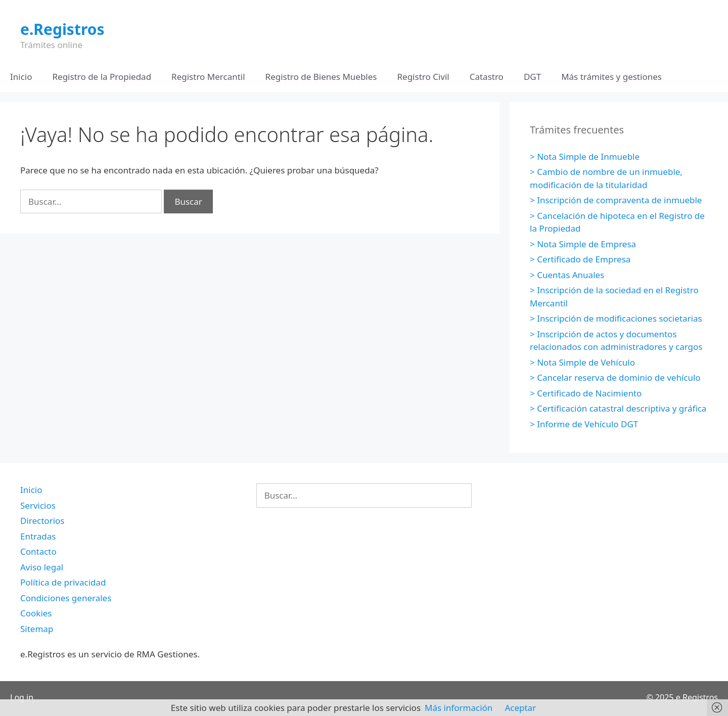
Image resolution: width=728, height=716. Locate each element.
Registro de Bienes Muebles (321, 77)
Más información (459, 708)
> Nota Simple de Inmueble (585, 156)
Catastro (487, 77)
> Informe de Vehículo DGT (584, 424)
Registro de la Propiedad (102, 77)
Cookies (36, 613)
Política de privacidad (63, 582)
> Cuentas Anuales (567, 275)
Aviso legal (42, 567)
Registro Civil (423, 77)
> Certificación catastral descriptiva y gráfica (618, 408)
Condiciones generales (66, 598)
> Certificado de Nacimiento (586, 393)
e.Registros (62, 29)
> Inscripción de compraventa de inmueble (616, 200)
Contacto (38, 551)
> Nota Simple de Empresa (583, 244)
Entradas (38, 536)
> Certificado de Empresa (580, 259)
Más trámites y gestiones (611, 77)
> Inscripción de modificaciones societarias (616, 318)
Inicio (21, 77)
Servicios (38, 505)
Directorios (42, 521)
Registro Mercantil (208, 77)
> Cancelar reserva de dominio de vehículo (615, 377)
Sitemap (37, 629)
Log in (22, 697)
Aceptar (520, 708)
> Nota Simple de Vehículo (582, 362)
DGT (532, 77)
